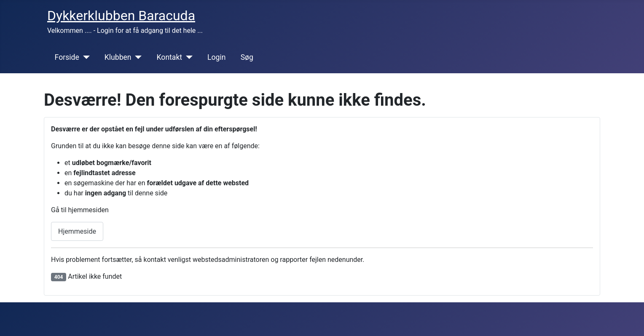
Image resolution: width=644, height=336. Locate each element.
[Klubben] (137, 57)
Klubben (118, 57)
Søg (247, 57)
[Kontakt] (187, 57)
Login (216, 57)
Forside (67, 57)
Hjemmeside (77, 231)
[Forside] (85, 57)
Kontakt (170, 57)
